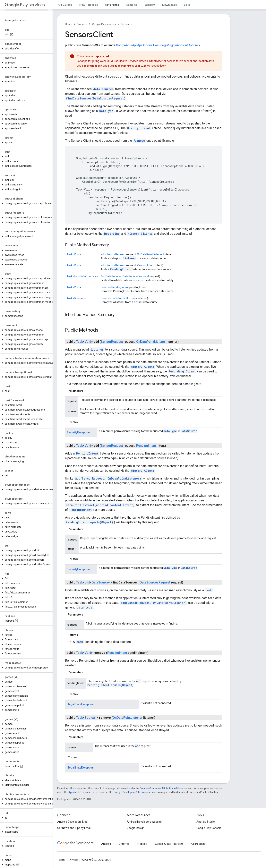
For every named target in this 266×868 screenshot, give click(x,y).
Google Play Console (209, 828)
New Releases (89, 5)
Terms (61, 860)
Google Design (136, 828)
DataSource (87, 276)
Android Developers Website (144, 822)
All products (198, 844)
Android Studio (206, 822)
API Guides (65, 5)
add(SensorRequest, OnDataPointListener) (108, 478)
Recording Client (182, 371)
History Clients (140, 234)
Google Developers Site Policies (132, 792)
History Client (139, 128)
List (76, 276)
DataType (106, 111)
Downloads (170, 5)
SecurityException (78, 432)
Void (77, 254)
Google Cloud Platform (169, 844)
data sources (103, 89)
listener (130, 258)
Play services (25, 5)
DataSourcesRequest (136, 276)
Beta (187, 5)
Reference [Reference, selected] (112, 5)
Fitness (139, 141)
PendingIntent (146, 265)
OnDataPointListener (150, 254)
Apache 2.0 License (79, 792)
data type (85, 607)
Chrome (124, 844)
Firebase (142, 844)
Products (82, 24)
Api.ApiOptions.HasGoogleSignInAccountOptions (165, 45)
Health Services (129, 61)
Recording (112, 234)
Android (106, 844)
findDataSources (111, 276)
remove (106, 287)
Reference (127, 24)
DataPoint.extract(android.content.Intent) (100, 505)
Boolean (79, 298)
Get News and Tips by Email (74, 828)
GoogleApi (123, 45)
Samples (132, 5)
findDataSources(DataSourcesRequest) (96, 98)
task (209, 590)
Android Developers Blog (72, 822)
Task (70, 254)
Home (69, 24)
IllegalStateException (80, 704)
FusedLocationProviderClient (129, 66)
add (103, 254)
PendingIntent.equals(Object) (90, 522)
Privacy (73, 860)
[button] (26, 49)
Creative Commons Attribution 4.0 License (163, 788)
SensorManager (92, 66)
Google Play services (104, 24)
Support (150, 5)
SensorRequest (116, 254)
